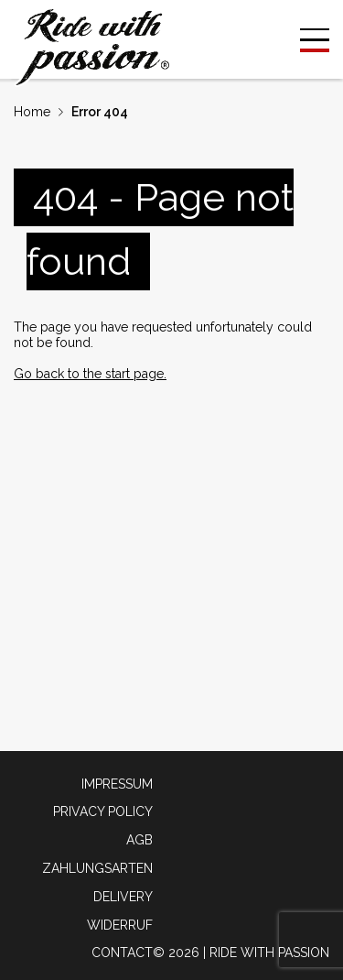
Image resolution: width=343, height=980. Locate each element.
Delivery (123, 897)
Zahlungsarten (97, 868)
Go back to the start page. (90, 374)
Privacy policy (103, 811)
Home (32, 112)
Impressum (117, 784)
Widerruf (120, 925)
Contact (122, 953)
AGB (139, 840)
